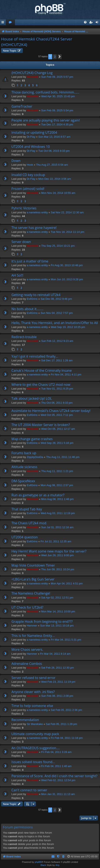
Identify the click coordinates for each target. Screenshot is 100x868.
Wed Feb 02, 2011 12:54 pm (58, 780)
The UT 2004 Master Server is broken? (41, 425)
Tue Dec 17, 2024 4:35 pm (57, 124)
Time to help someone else (32, 706)
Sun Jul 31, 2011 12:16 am (57, 527)
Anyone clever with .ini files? (33, 692)
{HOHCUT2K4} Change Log (32, 73)
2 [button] (55, 57)
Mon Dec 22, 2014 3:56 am (55, 179)
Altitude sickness (24, 467)
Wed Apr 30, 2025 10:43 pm (58, 96)
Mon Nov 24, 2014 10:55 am (58, 193)
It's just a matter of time (30, 261)
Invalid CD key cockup (28, 175)
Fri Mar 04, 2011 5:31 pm (66, 640)
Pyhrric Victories (24, 208)
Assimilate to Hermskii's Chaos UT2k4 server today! (51, 411)
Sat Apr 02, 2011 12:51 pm (57, 598)
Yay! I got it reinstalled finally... (35, 356)
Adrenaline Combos (27, 664)
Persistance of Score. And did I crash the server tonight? (54, 776)
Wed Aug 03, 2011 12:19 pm (58, 513)
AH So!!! (17, 275)
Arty (58, 865)
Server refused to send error (33, 678)
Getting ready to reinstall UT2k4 (36, 295)
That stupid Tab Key (27, 509)
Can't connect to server (29, 790)
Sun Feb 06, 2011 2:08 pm (57, 696)
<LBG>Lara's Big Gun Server (33, 579)
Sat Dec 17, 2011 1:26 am (57, 360)
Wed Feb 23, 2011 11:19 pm (58, 682)
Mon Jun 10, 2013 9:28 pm (67, 279)
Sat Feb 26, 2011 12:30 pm (58, 668)
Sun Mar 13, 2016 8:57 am (54, 137)
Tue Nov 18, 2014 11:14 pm (67, 232)
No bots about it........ (27, 309)
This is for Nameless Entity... (33, 636)
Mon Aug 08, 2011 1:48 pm (57, 499)
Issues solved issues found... (33, 762)
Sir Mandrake (35, 724)
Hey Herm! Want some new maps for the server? (49, 551)
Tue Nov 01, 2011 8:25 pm (57, 389)
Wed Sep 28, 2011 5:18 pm (57, 443)
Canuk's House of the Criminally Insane (42, 370)
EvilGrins (32, 299)
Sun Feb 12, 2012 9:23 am (57, 341)
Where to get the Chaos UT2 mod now (41, 385)
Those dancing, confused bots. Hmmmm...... (45, 92)
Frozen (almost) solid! (28, 189)
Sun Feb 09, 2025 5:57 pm (57, 77)
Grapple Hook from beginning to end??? (42, 622)
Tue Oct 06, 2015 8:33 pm (54, 151)
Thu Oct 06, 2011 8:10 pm (57, 403)
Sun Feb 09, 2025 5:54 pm (57, 110)
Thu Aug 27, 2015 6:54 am (52, 165)
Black (43, 865)
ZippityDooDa (35, 457)
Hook (30, 165)
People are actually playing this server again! (46, 120)
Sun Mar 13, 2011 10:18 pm (57, 626)
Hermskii (33, 77)
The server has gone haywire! (34, 228)
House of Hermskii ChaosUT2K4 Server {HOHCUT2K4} (37, 42)
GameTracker (22, 106)
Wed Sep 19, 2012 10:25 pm (68, 327)
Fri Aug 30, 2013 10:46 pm (67, 265)
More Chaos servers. (27, 649)
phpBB (38, 862)
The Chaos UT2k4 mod (29, 523)
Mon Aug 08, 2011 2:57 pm (57, 485)
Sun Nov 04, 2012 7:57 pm (57, 313)
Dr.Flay (31, 137)
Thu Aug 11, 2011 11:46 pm (63, 457)
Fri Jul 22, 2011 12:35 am (56, 541)
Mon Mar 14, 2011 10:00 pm (58, 611)
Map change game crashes (32, 439)
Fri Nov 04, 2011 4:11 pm (66, 375)
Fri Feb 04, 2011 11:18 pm (67, 738)
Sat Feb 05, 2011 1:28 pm (62, 724)
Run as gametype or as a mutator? (38, 495)
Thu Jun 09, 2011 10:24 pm (58, 569)
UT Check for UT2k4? (27, 607)
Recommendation (25, 720)
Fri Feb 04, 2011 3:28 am (56, 752)
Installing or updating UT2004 (34, 132)
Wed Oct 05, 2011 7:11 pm (57, 415)
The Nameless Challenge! (31, 593)
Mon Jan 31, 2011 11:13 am (58, 794)
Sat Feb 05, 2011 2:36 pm (66, 710)
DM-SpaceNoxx (23, 481)
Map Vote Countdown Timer (33, 565)
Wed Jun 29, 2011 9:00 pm (57, 555)
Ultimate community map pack (35, 734)
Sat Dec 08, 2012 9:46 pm (56, 299)
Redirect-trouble (24, 337)
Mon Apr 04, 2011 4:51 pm (67, 583)
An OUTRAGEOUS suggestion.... (36, 748)
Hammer (32, 626)
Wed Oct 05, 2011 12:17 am (58, 429)
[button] (60, 57)
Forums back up (24, 453)
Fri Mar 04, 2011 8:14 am (55, 654)
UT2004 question (25, 537)
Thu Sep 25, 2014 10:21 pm (58, 246)
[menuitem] (10, 22)
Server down (21, 242)
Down (16, 161)
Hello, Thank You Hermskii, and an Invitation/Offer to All (55, 323)
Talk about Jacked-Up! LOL (32, 398)
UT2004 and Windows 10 (31, 147)
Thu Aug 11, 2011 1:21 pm (57, 471)
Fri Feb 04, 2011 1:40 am (56, 766)
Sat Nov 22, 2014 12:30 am (67, 212)
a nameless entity (37, 212)
